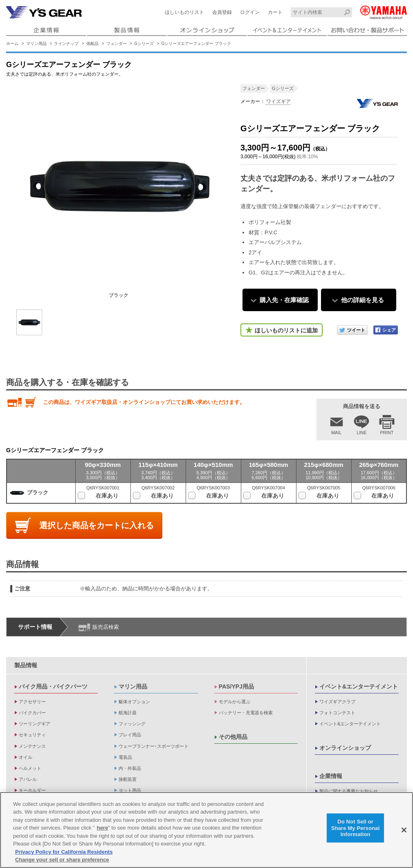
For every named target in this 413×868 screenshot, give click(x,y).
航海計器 (128, 713)
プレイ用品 (130, 735)
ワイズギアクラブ (337, 702)
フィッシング (132, 724)
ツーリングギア (35, 724)
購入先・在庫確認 (284, 300)
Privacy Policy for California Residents (64, 852)
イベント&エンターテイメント (359, 686)
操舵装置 (128, 779)
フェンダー (117, 44)
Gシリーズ (144, 44)
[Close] (404, 830)
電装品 (125, 757)
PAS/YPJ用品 (236, 686)
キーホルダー (32, 790)
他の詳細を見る (362, 300)
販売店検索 (106, 627)
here (102, 828)
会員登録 (222, 12)
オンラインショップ (345, 748)
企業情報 (331, 776)
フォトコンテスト (337, 713)
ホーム (12, 44)
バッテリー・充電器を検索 (246, 713)
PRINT (387, 433)
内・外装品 (130, 768)
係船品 (92, 44)
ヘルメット (30, 768)
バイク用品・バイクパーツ (53, 686)
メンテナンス (32, 746)
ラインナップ (66, 44)
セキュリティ (32, 735)
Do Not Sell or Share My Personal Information (356, 828)
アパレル (28, 779)
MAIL (337, 433)
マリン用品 (36, 44)
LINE (361, 433)
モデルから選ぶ (235, 702)
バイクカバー (32, 713)
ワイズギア (278, 101)
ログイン (250, 12)
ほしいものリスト (184, 12)
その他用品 (233, 737)
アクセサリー (32, 702)
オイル (26, 757)
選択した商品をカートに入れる (97, 525)
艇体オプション (134, 702)
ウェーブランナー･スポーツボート (154, 746)
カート (275, 12)
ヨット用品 (130, 790)
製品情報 (26, 665)
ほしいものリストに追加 (286, 330)
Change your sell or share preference (62, 860)
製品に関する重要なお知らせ (349, 791)
